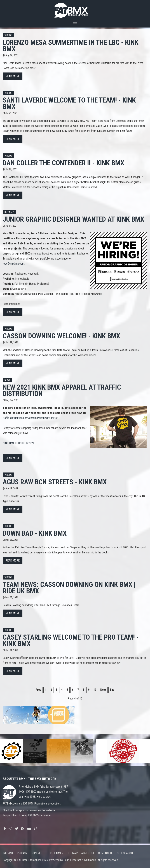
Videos (8, 35)
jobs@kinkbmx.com (14, 264)
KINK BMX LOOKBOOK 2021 (18, 443)
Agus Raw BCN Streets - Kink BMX (55, 482)
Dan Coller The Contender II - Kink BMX (63, 163)
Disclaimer (56, 853)
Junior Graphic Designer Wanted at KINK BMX (73, 219)
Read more (13, 76)
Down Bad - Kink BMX (35, 533)
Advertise (88, 853)
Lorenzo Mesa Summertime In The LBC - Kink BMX (71, 46)
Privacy (22, 853)
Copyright (38, 853)
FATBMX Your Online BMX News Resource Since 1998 (75, 9)
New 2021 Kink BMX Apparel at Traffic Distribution (62, 390)
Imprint (8, 853)
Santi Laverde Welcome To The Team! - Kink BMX (69, 103)
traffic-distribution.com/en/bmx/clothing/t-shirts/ (30, 418)
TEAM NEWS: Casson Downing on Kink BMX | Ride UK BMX (69, 588)
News (8, 380)
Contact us (106, 853)
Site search (125, 853)
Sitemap (72, 853)
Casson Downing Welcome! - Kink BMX (61, 336)
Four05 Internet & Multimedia (80, 860)
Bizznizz (9, 212)
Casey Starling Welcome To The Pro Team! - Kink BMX (71, 640)
